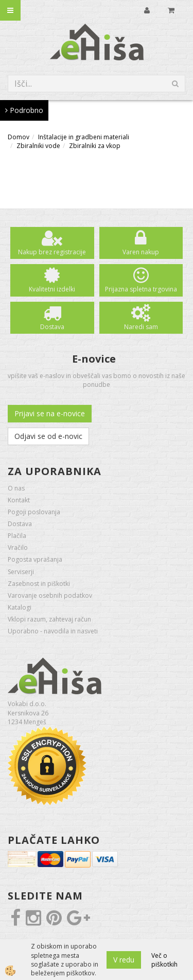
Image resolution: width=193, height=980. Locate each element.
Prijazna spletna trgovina (141, 289)
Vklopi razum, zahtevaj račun (49, 619)
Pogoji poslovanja (34, 512)
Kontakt (19, 500)
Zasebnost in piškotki (39, 584)
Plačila (17, 536)
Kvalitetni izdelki (52, 289)
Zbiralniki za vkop (95, 146)
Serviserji (21, 572)
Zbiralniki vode (38, 146)
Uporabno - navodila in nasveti (53, 631)
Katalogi (20, 607)
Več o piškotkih (164, 960)
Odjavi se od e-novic (48, 436)
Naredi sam (141, 327)
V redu (124, 960)
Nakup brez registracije (52, 252)
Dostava (52, 327)
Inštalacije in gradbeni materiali (84, 137)
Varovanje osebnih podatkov (50, 595)
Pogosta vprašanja (35, 559)
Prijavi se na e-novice (50, 413)
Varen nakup (141, 252)
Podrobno (24, 110)
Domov (19, 137)
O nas (16, 488)
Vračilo (18, 548)
